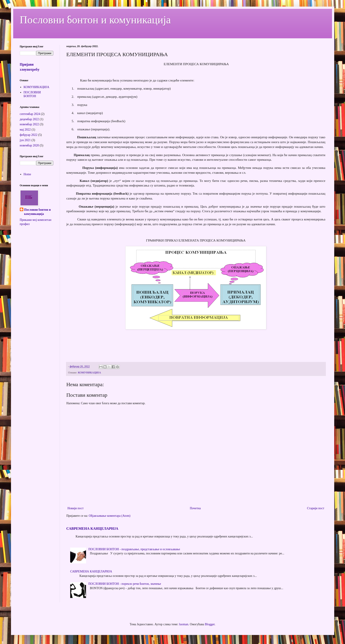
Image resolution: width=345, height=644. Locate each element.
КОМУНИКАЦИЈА (89, 373)
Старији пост (316, 508)
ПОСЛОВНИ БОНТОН (32, 94)
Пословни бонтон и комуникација (95, 20)
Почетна (195, 508)
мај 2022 (25, 130)
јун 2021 (25, 140)
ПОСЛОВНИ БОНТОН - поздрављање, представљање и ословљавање (134, 549)
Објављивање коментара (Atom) (109, 516)
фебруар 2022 (29, 135)
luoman (184, 624)
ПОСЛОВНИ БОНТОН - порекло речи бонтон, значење (125, 584)
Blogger (210, 624)
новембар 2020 (29, 145)
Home (27, 174)
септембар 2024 (30, 114)
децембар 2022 (29, 119)
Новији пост (76, 508)
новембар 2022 (29, 124)
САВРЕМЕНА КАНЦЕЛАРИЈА (92, 529)
